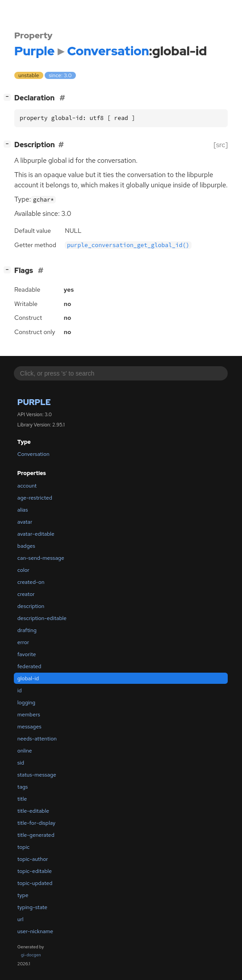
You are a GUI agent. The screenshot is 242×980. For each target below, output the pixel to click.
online (25, 751)
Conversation (33, 454)
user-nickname (35, 931)
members (29, 715)
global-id (28, 678)
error (23, 642)
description (31, 606)
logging (26, 703)
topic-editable (35, 871)
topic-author (33, 859)
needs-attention (37, 739)
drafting (27, 630)
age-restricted (35, 498)
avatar (25, 522)
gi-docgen (31, 955)
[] (9, 97)
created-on (31, 582)
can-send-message (41, 558)
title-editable (33, 811)
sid (21, 763)
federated (29, 666)
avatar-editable (36, 534)
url (21, 919)
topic (24, 847)
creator (26, 594)
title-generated (36, 835)
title (22, 799)
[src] (221, 145)
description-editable (42, 618)
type (23, 895)
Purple (34, 402)
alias (23, 510)
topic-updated (35, 883)
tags (23, 787)
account (27, 486)
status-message (37, 775)
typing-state (32, 907)
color (23, 570)
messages (29, 727)
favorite (27, 654)
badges (26, 546)
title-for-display (36, 823)
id (20, 691)
